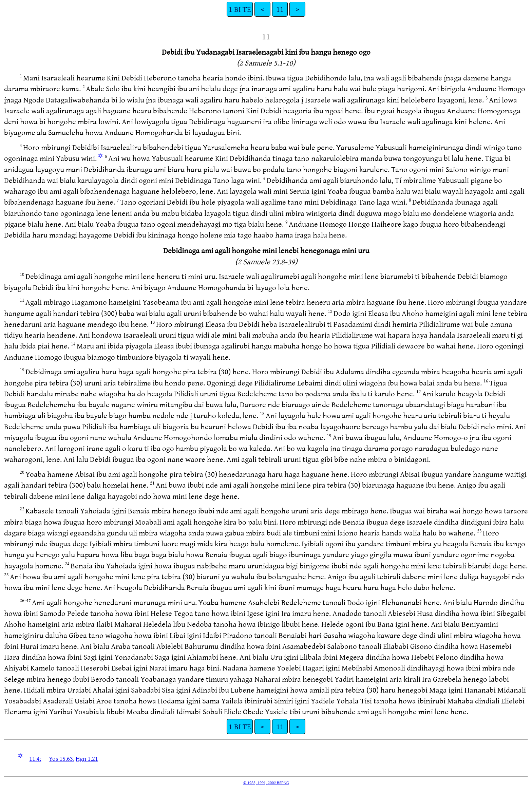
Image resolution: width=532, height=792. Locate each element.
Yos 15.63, (62, 758)
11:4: (35, 758)
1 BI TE (240, 9)
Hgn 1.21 (87, 758)
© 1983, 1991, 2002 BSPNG (266, 782)
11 (280, 9)
